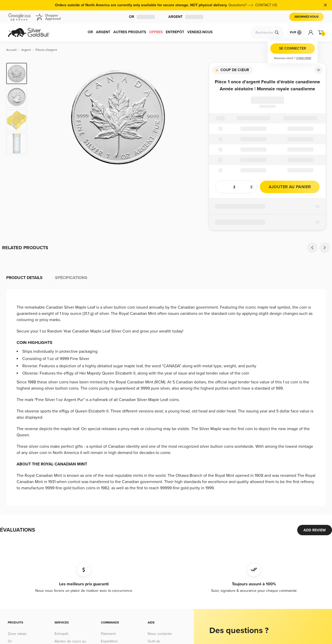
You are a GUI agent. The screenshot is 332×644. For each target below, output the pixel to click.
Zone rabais (17, 634)
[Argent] (26, 50)
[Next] (325, 248)
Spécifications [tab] (71, 278)
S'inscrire (304, 58)
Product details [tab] (24, 278)
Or (142, 17)
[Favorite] (319, 70)
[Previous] (312, 248)
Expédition (109, 641)
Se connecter (293, 48)
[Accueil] (11, 50)
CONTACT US (266, 5)
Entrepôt (61, 634)
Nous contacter (160, 634)
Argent (186, 17)
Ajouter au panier (290, 187)
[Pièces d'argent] (46, 50)
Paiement (108, 634)
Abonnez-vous (306, 17)
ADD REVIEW (315, 530)
